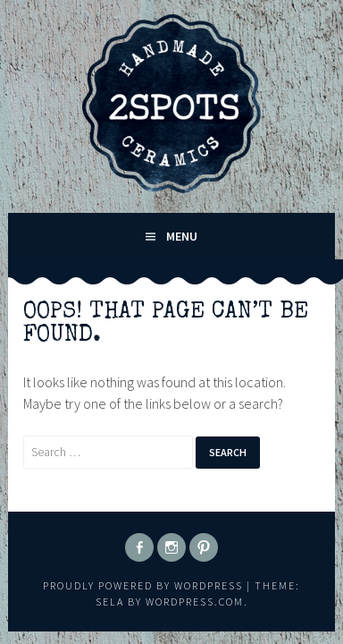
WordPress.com (195, 602)
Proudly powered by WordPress (143, 585)
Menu (182, 236)
